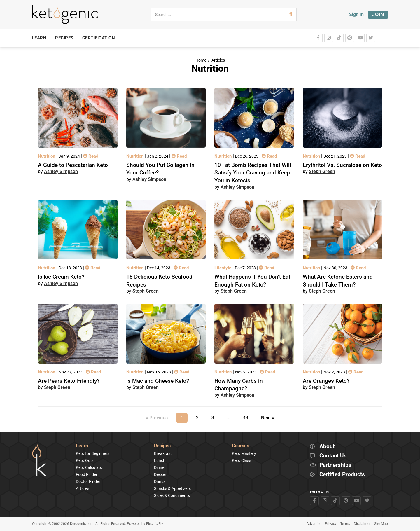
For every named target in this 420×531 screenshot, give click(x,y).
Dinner (160, 467)
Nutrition (47, 156)
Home (201, 60)
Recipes (162, 446)
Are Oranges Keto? (326, 381)
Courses (240, 446)
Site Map (381, 524)
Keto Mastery (244, 453)
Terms (345, 524)
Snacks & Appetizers (172, 488)
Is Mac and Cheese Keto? (158, 381)
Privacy (331, 524)
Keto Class (242, 460)
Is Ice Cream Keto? (61, 277)
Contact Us (333, 456)
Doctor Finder (88, 481)
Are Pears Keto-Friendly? (69, 381)
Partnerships (335, 465)
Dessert (161, 474)
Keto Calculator (90, 467)
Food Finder (87, 474)
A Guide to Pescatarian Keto (73, 165)
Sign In (356, 14)
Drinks (160, 481)
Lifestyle (223, 268)
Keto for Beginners (93, 453)
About (327, 447)
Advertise (314, 524)
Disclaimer (362, 524)
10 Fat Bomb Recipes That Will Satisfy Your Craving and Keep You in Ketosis (253, 173)
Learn (82, 446)
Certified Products (342, 475)
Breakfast (163, 453)
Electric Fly (154, 524)
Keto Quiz (85, 460)
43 (248, 416)
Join (378, 14)
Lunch (160, 460)
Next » (268, 418)
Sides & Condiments (172, 495)
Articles (218, 60)
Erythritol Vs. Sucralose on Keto (342, 165)
